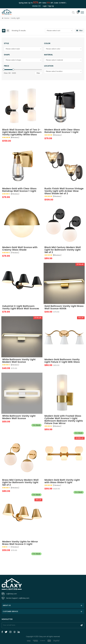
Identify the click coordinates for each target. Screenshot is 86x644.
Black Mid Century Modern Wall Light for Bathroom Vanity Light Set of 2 (63, 250)
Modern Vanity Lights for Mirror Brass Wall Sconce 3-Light (20, 543)
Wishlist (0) (36, 6)
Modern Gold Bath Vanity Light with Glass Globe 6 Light (62, 481)
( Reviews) (15, 138)
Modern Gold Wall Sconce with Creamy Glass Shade (20, 249)
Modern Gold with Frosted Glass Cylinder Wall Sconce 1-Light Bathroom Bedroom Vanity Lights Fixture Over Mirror (64, 420)
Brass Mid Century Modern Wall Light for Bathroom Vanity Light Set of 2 (20, 483)
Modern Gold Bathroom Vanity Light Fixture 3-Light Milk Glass (62, 361)
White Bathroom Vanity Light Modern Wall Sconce (19, 361)
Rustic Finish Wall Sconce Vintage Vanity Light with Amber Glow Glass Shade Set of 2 (64, 191)
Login (45, 6)
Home (5, 18)
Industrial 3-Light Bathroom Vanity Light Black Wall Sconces (21, 308)
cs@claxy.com (11, 594)
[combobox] (59, 31)
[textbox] (59, 31)
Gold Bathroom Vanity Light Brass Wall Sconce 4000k (64, 308)
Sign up (51, 6)
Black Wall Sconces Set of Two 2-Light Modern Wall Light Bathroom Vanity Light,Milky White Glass (22, 132)
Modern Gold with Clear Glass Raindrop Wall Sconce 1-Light (19, 190)
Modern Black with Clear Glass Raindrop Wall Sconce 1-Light (62, 131)
